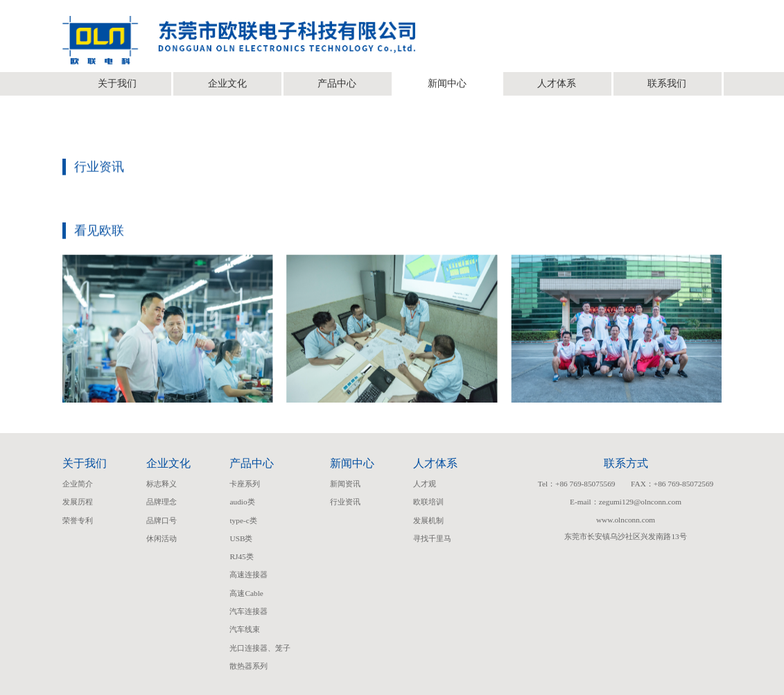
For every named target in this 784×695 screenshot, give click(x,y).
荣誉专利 (78, 520)
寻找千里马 (432, 538)
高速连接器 (249, 574)
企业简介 (78, 484)
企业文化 (227, 83)
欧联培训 (428, 502)
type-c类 (243, 520)
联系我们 (667, 83)
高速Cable (246, 593)
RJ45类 (241, 556)
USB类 (241, 538)
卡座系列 (245, 484)
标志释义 (162, 484)
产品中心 (337, 83)
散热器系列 (249, 666)
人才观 (425, 484)
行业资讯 (345, 502)
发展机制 (428, 520)
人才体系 (557, 83)
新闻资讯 (345, 484)
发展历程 (78, 502)
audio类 (242, 502)
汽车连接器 (249, 611)
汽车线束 (245, 629)
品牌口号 (162, 520)
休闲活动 (162, 538)
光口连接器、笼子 (260, 648)
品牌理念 (162, 502)
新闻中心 (447, 83)
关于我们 (117, 83)
